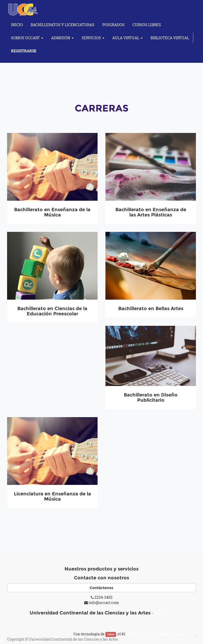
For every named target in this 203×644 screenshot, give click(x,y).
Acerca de (164, 613)
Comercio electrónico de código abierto (161, 634)
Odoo (111, 634)
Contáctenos (101, 588)
